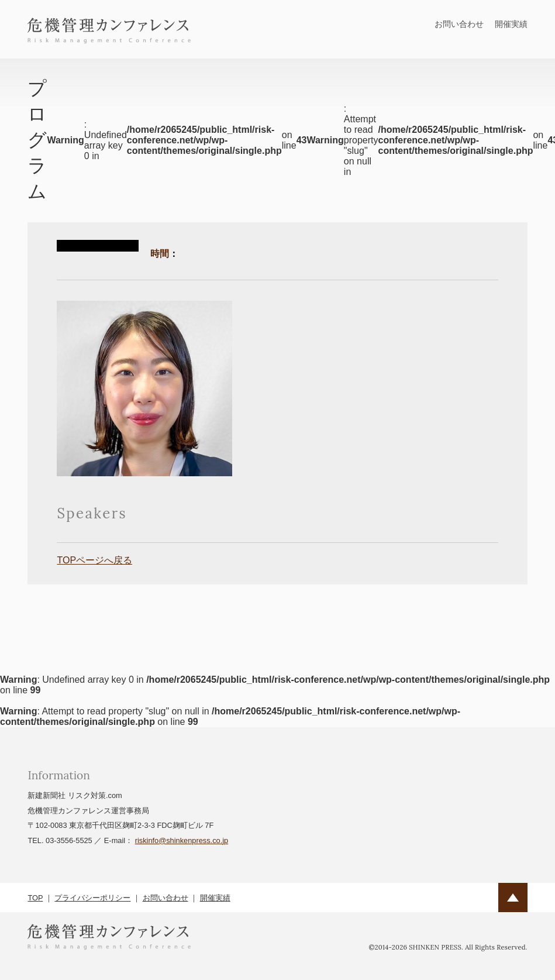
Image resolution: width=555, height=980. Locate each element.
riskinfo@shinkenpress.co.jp (182, 840)
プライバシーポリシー (92, 898)
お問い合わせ (459, 24)
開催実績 (511, 24)
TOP (35, 898)
